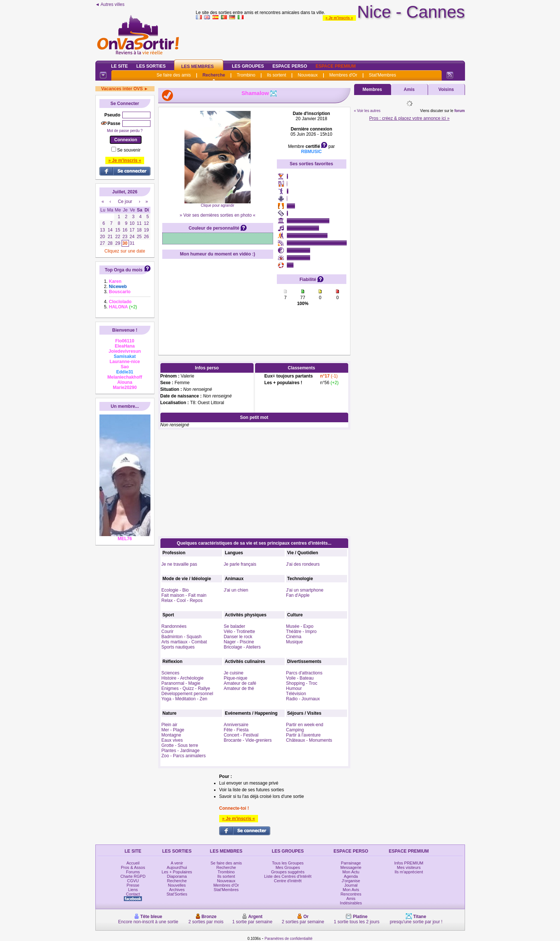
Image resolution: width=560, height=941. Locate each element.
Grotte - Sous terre (180, 745)
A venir (177, 863)
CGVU (133, 881)
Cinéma (294, 637)
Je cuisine (233, 673)
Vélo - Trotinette (239, 632)
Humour (294, 688)
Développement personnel (187, 694)
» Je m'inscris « (339, 18)
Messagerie (351, 867)
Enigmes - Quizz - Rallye (186, 688)
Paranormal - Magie (181, 683)
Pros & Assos (133, 867)
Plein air (169, 725)
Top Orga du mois (124, 270)
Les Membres (197, 67)
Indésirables (351, 903)
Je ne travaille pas (179, 564)
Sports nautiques (178, 647)
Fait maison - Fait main (184, 595)
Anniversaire (236, 725)
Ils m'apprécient (409, 872)
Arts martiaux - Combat (184, 642)
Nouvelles (177, 885)
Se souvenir (129, 150)
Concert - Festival (241, 735)
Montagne (171, 735)
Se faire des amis (174, 75)
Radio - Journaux (303, 699)
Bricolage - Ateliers (242, 647)
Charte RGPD (133, 876)
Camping (295, 730)
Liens (133, 890)
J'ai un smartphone (305, 590)
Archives (177, 890)
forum (459, 111)
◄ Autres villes (110, 4)
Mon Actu (351, 872)
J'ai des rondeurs (303, 564)
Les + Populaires (177, 872)
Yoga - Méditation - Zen (184, 699)
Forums (133, 872)
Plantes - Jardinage (181, 751)
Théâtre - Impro (301, 632)
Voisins (446, 89)
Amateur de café (240, 683)
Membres (372, 89)
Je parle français (240, 564)
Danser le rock (238, 637)
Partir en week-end (305, 725)
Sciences (171, 673)
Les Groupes (248, 66)
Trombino (246, 75)
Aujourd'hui (177, 867)
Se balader (234, 626)
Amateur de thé (239, 688)
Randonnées (174, 626)
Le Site (120, 66)
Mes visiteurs (409, 867)
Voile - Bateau (300, 678)
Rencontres (351, 894)
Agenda (351, 876)
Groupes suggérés (288, 872)
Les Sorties (151, 66)
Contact (133, 894)
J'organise (351, 881)
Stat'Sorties (177, 894)
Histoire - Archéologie (183, 678)
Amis (409, 89)
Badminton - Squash (182, 637)
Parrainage (351, 863)
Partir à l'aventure (303, 735)
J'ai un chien (236, 590)
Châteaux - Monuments (309, 740)
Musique (294, 642)
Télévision (296, 694)
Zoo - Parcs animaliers (184, 756)
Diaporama (177, 876)
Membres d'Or (343, 75)
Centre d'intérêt (288, 881)
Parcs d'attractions (304, 673)
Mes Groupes (288, 867)
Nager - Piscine (239, 642)
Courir (168, 632)
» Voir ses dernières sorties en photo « (218, 215)
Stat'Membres (383, 75)
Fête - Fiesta (236, 730)
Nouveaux (308, 75)
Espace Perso (290, 66)
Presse (133, 885)
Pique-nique (235, 678)
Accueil (133, 863)
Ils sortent (276, 75)
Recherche (214, 75)
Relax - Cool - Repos (182, 600)
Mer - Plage (173, 730)
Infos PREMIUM (409, 863)
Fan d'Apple (298, 595)
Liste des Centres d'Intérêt (288, 876)
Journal (351, 885)
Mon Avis (351, 890)
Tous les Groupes (288, 863)
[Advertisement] (330, 38)
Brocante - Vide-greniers (248, 740)
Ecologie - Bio (175, 590)
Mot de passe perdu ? (125, 131)
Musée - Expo (300, 626)
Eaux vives (172, 740)
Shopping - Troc (302, 683)
